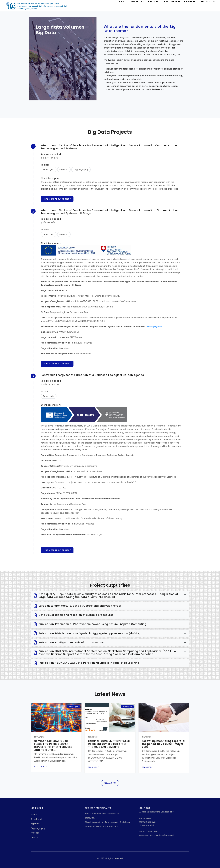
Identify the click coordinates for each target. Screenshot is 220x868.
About (34, 814)
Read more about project (57, 199)
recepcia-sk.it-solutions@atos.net (157, 835)
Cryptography (38, 828)
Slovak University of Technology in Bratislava (107, 822)
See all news (110, 783)
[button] (214, 2)
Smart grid (36, 819)
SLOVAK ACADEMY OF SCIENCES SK (102, 826)
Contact (35, 837)
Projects (35, 833)
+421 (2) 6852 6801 (149, 832)
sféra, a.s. (90, 818)
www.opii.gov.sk (154, 326)
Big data (35, 824)
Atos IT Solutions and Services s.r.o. (102, 814)
